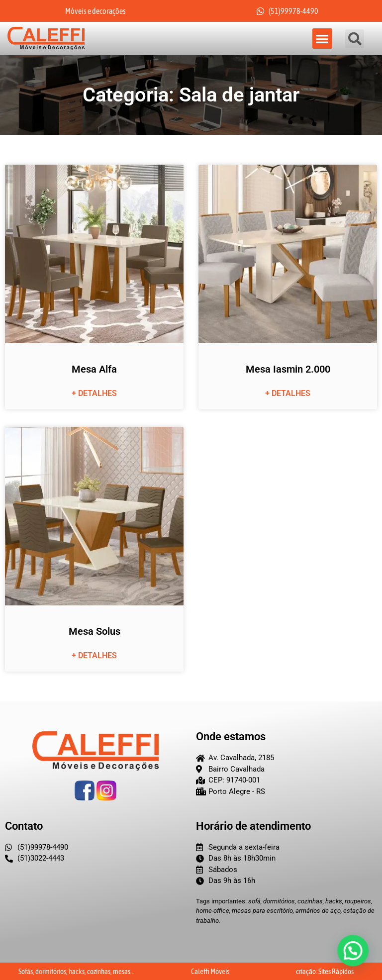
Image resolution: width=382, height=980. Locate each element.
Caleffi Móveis (210, 971)
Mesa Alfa (94, 369)
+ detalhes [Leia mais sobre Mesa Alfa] (94, 393)
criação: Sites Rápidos (325, 971)
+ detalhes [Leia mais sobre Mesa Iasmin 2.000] (288, 393)
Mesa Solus (95, 631)
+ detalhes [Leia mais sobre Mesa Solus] (94, 655)
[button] (323, 39)
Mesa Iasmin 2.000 (288, 369)
